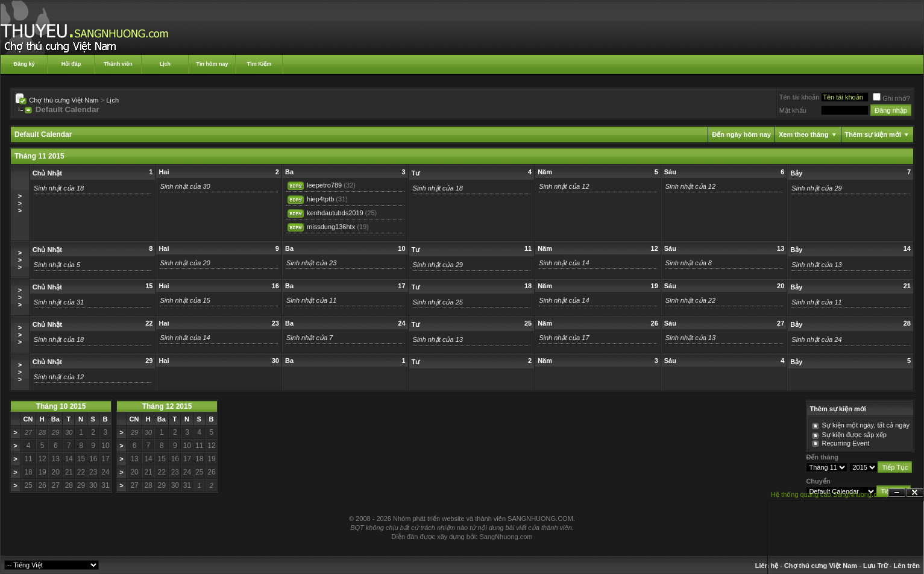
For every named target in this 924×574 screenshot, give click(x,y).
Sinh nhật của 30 (185, 186)
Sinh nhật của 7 (310, 338)
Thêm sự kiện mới (873, 134)
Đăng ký (24, 64)
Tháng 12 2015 (167, 406)
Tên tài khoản (800, 97)
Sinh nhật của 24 (816, 339)
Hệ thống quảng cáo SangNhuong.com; (829, 494)
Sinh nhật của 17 (564, 338)
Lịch (165, 64)
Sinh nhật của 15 (185, 300)
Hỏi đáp (71, 64)
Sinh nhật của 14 (564, 263)
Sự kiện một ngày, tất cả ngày (866, 425)
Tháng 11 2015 (39, 156)
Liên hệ (767, 566)
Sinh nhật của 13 (816, 265)
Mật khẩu (793, 110)
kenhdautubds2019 (335, 213)
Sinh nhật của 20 (185, 263)
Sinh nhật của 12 (564, 186)
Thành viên (118, 64)
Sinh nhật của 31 (59, 302)
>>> (20, 203)
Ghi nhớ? (891, 98)
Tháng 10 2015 (61, 406)
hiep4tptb (320, 199)
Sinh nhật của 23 (311, 263)
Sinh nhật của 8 (689, 263)
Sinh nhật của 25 (438, 302)
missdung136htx (331, 227)
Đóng (915, 493)
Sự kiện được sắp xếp (854, 435)
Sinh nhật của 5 (57, 265)
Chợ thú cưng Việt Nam (64, 100)
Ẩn (897, 493)
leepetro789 (324, 185)
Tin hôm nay (212, 64)
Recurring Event (845, 443)
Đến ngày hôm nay (741, 134)
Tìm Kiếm (259, 64)
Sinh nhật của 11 (311, 300)
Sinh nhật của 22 (690, 300)
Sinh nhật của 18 (59, 188)
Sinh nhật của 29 (816, 188)
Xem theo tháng (804, 134)
